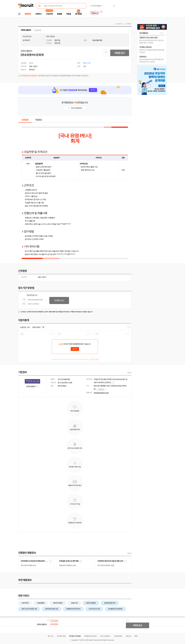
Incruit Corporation (95, 640)
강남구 (44, 277)
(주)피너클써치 (26, 30)
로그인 (61, 344)
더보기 (129, 373)
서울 (39, 277)
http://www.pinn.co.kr (101, 393)
